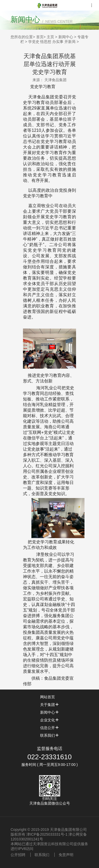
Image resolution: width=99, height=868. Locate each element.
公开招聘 (18, 855)
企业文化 (50, 720)
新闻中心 (66, 37)
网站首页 (50, 697)
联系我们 (50, 735)
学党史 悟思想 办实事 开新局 (52, 42)
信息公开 (50, 728)
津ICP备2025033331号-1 (47, 834)
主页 (50, 37)
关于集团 (50, 705)
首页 (40, 37)
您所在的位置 (22, 37)
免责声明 (66, 855)
